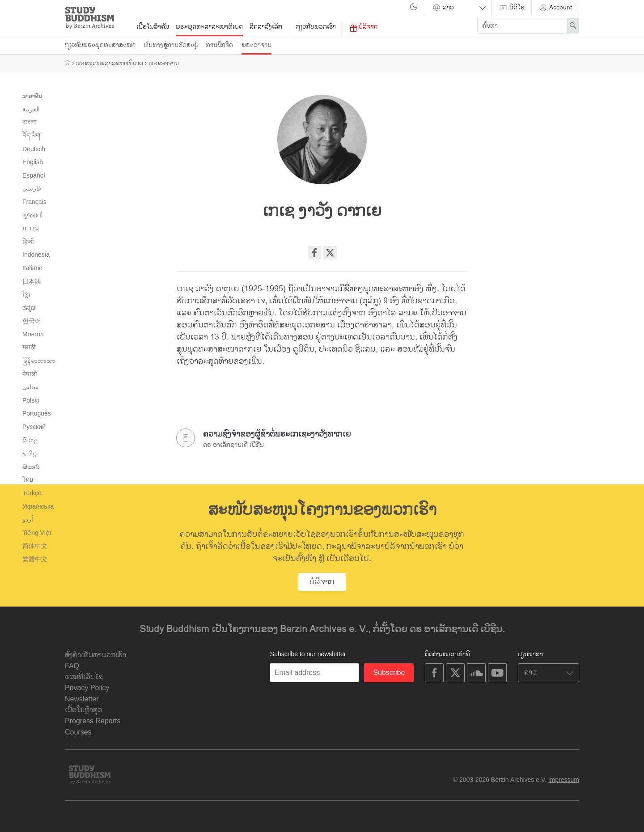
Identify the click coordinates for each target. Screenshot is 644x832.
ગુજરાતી (33, 215)
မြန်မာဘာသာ (39, 361)
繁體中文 (35, 559)
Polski (31, 400)
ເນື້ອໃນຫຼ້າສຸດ (83, 710)
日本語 (32, 281)
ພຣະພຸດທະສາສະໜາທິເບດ (209, 27)
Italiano (32, 268)
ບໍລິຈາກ (364, 27)
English (33, 162)
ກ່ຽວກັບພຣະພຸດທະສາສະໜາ (100, 45)
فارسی (32, 188)
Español (34, 175)
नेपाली (30, 374)
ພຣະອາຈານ (256, 45)
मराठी (29, 347)
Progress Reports (93, 721)
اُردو (28, 520)
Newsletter (82, 699)
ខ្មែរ (26, 294)
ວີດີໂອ (512, 7)
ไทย (28, 480)
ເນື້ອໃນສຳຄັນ (153, 27)
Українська (38, 506)
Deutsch (34, 149)
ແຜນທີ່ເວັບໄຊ (84, 677)
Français (34, 202)
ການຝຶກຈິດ (220, 45)
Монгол (33, 334)
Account (555, 7)
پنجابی (31, 387)
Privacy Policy (87, 688)
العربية (31, 109)
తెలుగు (31, 467)
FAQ (72, 666)
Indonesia (36, 255)
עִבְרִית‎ (31, 228)
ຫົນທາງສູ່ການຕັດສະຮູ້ (171, 45)
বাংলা (30, 122)
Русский (34, 427)
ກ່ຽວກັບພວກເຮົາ (316, 27)
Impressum (564, 780)
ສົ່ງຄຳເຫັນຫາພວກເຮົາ (95, 655)
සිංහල (30, 440)
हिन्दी (28, 242)
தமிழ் (30, 453)
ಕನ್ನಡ (29, 308)
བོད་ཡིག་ (32, 136)
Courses (78, 732)
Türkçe (32, 493)
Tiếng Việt (37, 533)
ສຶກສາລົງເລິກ (266, 27)
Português (37, 413)
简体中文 (35, 546)
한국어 (32, 321)
